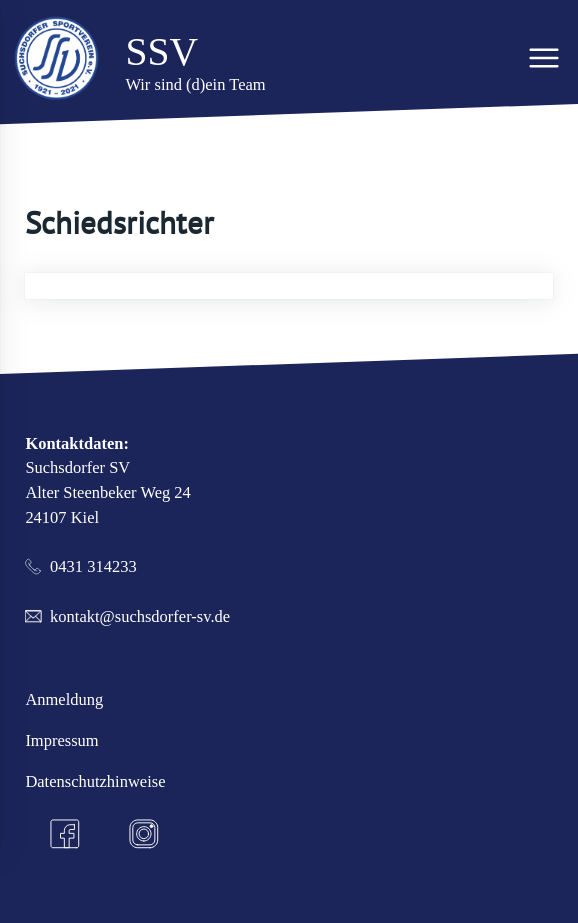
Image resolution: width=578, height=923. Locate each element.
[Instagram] (144, 834)
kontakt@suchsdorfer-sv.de (140, 616)
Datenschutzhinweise (95, 781)
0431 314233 (93, 566)
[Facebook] (65, 834)
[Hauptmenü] (544, 57)
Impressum (61, 740)
